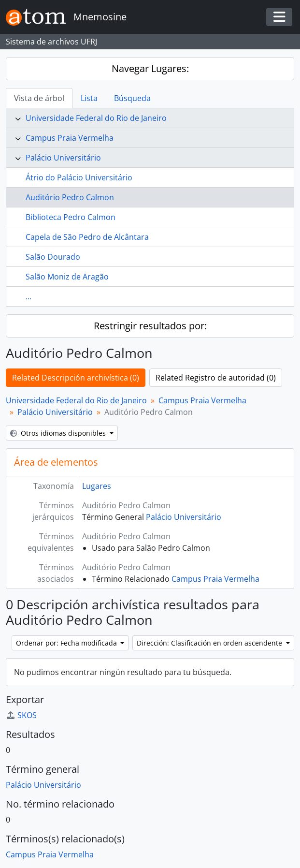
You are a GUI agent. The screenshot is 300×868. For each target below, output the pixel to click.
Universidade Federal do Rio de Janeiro (96, 118)
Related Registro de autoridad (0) (216, 378)
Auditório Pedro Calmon (70, 197)
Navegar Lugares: (150, 68)
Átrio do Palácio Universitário (79, 177)
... (29, 296)
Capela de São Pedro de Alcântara (87, 237)
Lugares (97, 486)
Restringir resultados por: (150, 326)
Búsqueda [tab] (132, 98)
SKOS (21, 715)
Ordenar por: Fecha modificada (67, 643)
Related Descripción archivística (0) (76, 378)
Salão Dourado (53, 257)
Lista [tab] (89, 98)
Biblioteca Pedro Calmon (71, 217)
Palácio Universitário (63, 158)
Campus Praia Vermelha (70, 138)
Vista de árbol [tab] (39, 98)
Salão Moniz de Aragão (67, 277)
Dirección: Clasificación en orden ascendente (210, 643)
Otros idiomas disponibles (59, 433)
